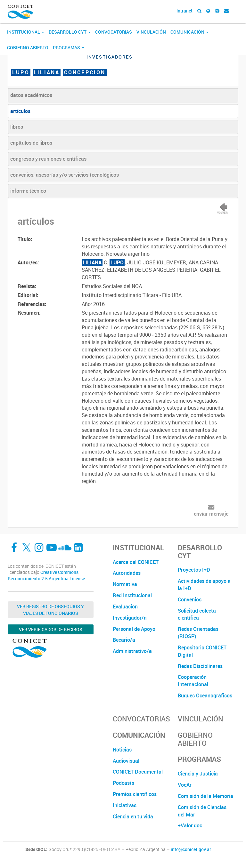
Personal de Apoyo (134, 629)
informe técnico (28, 191)
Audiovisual (126, 761)
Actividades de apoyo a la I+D (204, 585)
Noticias (122, 750)
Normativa (125, 584)
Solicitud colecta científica (197, 614)
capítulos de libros (31, 143)
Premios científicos (135, 794)
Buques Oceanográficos (205, 695)
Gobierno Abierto (28, 48)
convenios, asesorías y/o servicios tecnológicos (65, 175)
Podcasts (123, 783)
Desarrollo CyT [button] (70, 32)
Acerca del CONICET (136, 562)
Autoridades (127, 573)
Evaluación (125, 607)
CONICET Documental (138, 772)
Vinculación (151, 32)
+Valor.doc (190, 825)
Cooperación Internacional (193, 681)
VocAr (185, 785)
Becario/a (124, 640)
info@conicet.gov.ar (191, 849)
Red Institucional (132, 595)
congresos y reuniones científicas (48, 159)
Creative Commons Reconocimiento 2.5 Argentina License (46, 575)
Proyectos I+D (194, 570)
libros (17, 127)
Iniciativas (125, 805)
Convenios (190, 599)
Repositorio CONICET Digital (202, 651)
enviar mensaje (211, 514)
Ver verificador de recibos (51, 629)
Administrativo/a (132, 651)
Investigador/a (130, 618)
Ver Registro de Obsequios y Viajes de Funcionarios (50, 610)
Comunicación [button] (189, 32)
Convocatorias (114, 32)
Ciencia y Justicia (198, 774)
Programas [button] (69, 48)
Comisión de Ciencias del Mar (202, 811)
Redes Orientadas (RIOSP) (198, 633)
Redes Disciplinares (200, 666)
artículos (20, 111)
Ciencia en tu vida (133, 816)
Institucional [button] (26, 32)
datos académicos (31, 95)
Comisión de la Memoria (205, 796)
